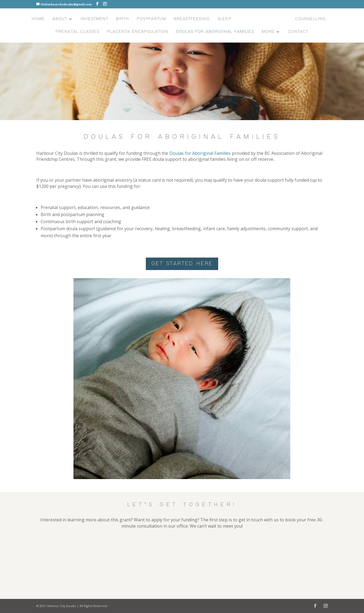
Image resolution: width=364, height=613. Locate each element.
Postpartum (151, 19)
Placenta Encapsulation (138, 32)
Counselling (310, 19)
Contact (298, 32)
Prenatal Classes (77, 32)
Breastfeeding (192, 19)
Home (38, 19)
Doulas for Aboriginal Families (215, 32)
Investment (94, 19)
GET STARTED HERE (182, 264)
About (60, 19)
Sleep (225, 19)
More (268, 32)
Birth (123, 19)
